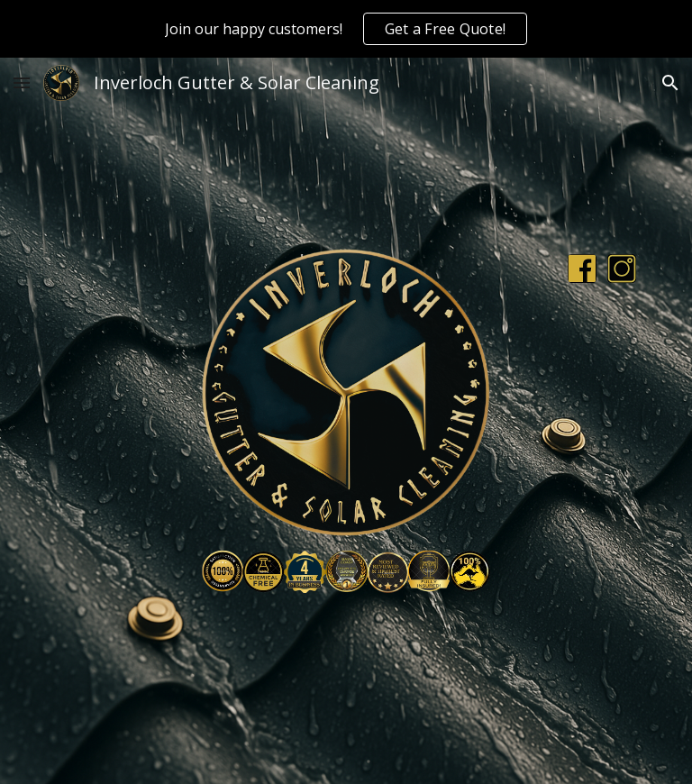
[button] (22, 82)
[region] (346, 29)
